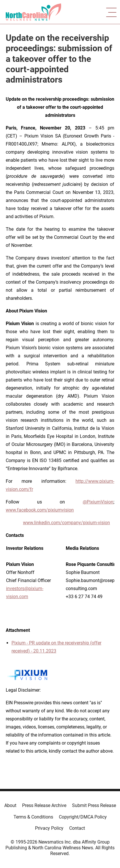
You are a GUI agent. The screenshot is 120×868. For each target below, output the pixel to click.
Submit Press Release (94, 805)
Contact (77, 828)
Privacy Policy (49, 828)
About (10, 805)
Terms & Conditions (33, 817)
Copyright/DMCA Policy (83, 817)
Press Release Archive (44, 805)
